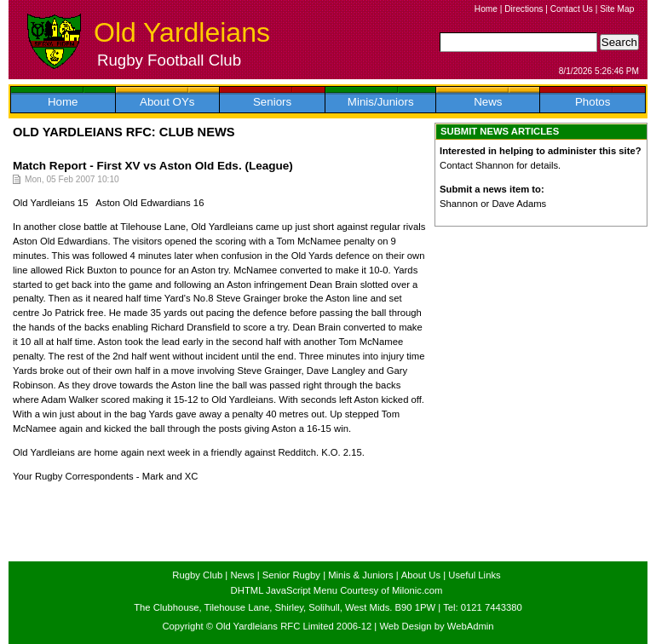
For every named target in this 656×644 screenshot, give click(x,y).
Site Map (617, 9)
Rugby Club (197, 575)
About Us (421, 575)
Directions (524, 9)
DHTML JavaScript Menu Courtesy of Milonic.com (337, 590)
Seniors (272, 102)
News (488, 102)
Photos (593, 102)
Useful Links (474, 575)
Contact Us (572, 9)
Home (486, 9)
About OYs (167, 102)
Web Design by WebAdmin (436, 626)
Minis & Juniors (360, 575)
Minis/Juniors (381, 102)
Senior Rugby (291, 575)
